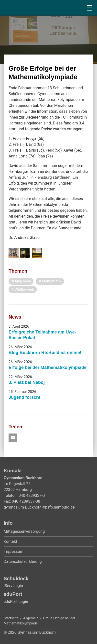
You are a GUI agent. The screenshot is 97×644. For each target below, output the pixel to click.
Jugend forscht (24, 397)
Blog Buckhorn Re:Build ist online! (45, 353)
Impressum (14, 551)
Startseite (11, 618)
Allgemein (31, 618)
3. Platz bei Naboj (27, 382)
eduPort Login (16, 602)
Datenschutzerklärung (23, 561)
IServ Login (13, 586)
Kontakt (10, 541)
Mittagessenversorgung (24, 531)
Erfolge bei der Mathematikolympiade (48, 367)
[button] (13, 438)
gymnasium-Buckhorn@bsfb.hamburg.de (39, 507)
